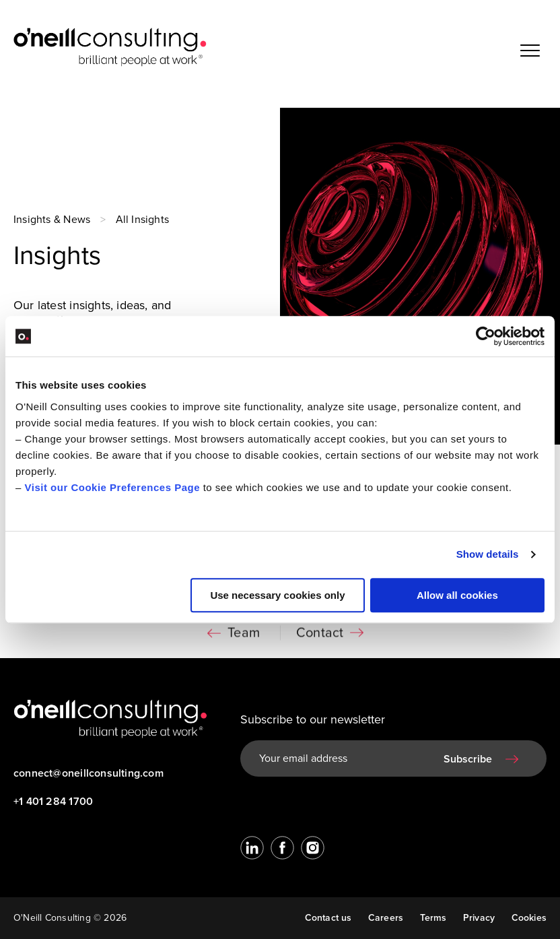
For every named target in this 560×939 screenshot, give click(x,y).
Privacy (479, 918)
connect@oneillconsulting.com (89, 773)
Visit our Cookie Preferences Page (113, 487)
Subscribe (468, 759)
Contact (320, 636)
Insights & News (52, 220)
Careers (386, 918)
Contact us (328, 918)
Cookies (529, 918)
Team (244, 636)
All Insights (143, 220)
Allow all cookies (457, 595)
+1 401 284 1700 (53, 802)
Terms (433, 918)
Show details (488, 554)
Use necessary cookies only (277, 595)
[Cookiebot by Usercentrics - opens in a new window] (486, 336)
